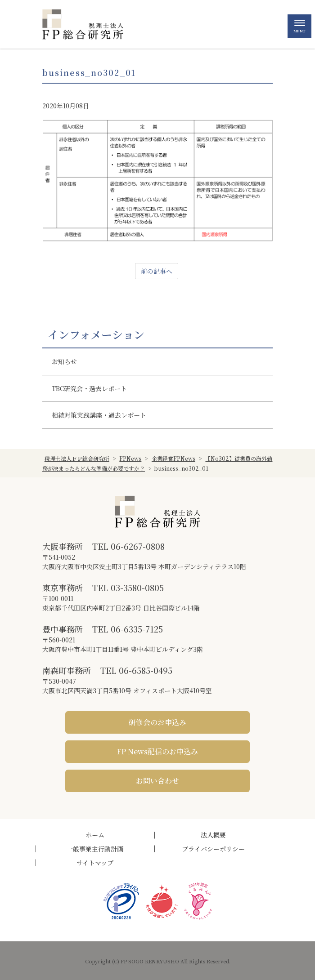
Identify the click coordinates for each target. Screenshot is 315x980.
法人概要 (213, 835)
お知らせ (64, 361)
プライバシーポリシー (213, 849)
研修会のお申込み (157, 722)
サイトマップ (95, 863)
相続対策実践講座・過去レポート (99, 415)
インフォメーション (96, 334)
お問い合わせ (157, 781)
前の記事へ (157, 271)
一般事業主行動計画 (95, 849)
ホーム (95, 835)
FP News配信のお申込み (157, 751)
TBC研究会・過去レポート (89, 388)
